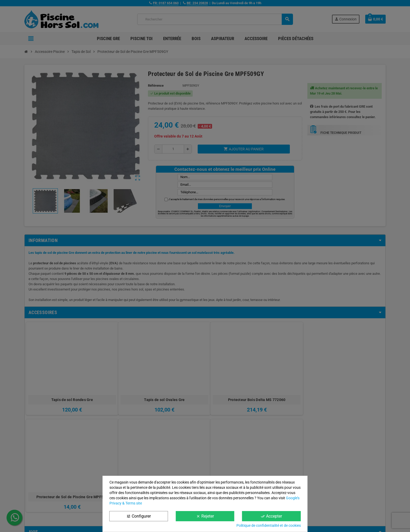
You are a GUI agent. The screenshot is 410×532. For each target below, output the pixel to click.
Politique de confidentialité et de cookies (269, 525)
